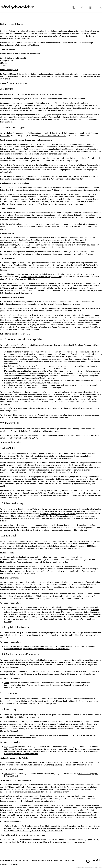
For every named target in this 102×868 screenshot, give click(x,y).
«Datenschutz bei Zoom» (59, 685)
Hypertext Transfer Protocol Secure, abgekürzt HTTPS (40, 277)
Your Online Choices (60, 495)
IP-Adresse (44, 514)
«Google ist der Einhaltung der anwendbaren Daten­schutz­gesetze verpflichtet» (60, 614)
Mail (55, 860)
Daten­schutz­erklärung (50, 612)
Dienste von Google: (12, 607)
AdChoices (42, 493)
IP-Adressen (26, 589)
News (91, 7)
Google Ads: (9, 746)
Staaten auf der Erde (36, 308)
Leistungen (82, 7)
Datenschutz (14, 865)
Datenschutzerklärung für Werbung (71, 751)
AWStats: (8, 826)
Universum (64, 308)
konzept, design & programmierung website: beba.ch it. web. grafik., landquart (89, 867)
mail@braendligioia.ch (9, 70)
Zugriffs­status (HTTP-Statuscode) (62, 514)
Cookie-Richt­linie (32, 619)
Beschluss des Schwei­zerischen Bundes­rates (24, 311)
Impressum (4, 865)
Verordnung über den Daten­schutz (52, 136)
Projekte (74, 7)
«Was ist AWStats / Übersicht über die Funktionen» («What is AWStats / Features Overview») (51, 830)
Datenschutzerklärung (13, 649)
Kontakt (61, 860)
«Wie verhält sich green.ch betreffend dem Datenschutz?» (46, 649)
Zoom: (7, 683)
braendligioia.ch (70, 860)
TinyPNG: (8, 774)
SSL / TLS (92, 274)
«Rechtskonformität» (13, 687)
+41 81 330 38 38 (47, 860)
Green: (7, 646)
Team (100, 7)
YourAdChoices (19, 495)
